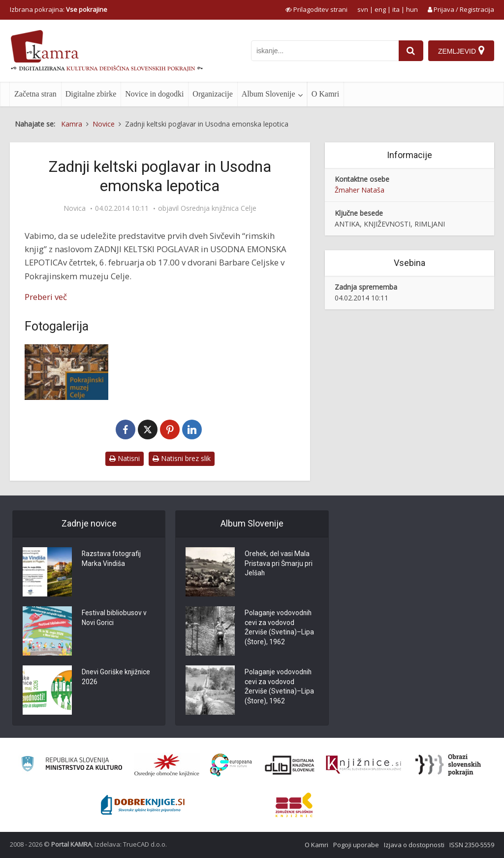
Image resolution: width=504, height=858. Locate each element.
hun (412, 9)
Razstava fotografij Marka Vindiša (112, 560)
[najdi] (411, 51)
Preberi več (46, 297)
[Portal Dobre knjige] (143, 805)
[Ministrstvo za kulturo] (72, 765)
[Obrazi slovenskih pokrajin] (448, 765)
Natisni (125, 458)
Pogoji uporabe (356, 845)
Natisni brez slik (182, 458)
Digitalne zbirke (91, 94)
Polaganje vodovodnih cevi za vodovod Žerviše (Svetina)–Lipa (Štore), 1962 (280, 628)
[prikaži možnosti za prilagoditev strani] (316, 9)
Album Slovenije (268, 94)
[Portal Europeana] (231, 765)
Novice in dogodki (154, 94)
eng (380, 9)
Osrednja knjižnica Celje (219, 208)
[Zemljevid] (461, 51)
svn (363, 9)
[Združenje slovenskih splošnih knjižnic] (363, 765)
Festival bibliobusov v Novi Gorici (114, 619)
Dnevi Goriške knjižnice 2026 (117, 678)
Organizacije (212, 94)
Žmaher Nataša (360, 190)
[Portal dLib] (290, 765)
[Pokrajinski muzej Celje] (66, 372)
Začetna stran (35, 94)
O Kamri (325, 94)
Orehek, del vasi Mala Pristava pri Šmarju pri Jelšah (279, 564)
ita (396, 9)
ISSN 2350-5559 (472, 845)
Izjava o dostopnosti (414, 845)
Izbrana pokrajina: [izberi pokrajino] (59, 9)
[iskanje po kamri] (325, 51)
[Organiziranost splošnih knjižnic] (167, 765)
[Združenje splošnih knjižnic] (294, 805)
